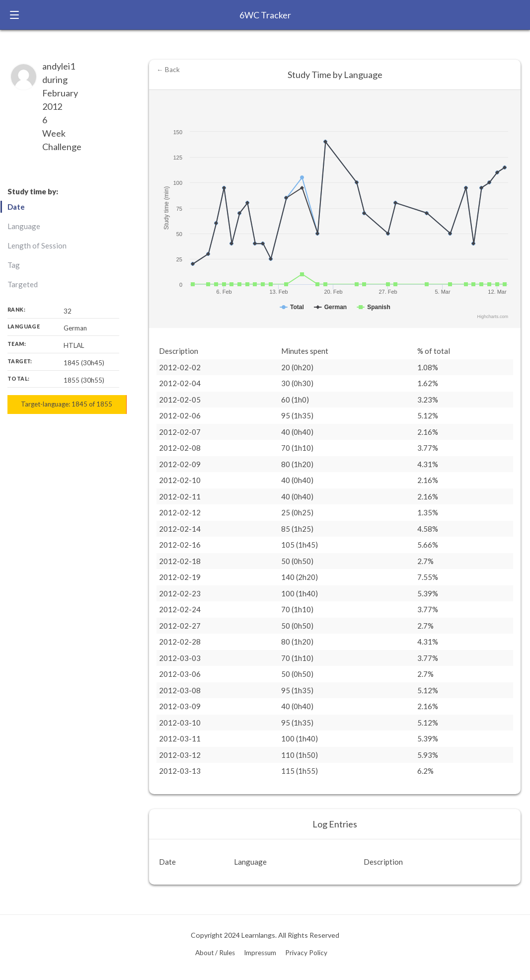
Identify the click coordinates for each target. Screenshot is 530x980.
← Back (168, 70)
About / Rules (215, 953)
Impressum (260, 953)
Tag (14, 265)
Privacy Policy (306, 953)
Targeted (23, 284)
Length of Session (37, 245)
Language (24, 226)
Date (16, 207)
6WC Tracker (265, 15)
